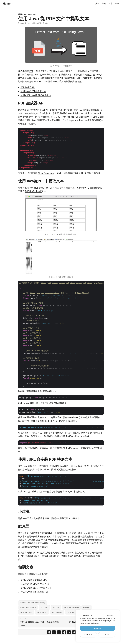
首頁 (20, 14)
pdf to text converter (71, 607)
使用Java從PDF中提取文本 (33, 91)
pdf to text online (26, 612)
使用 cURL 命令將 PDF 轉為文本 (36, 95)
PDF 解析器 (74, 518)
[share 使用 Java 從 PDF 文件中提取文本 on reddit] (59, 633)
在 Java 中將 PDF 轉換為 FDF (34, 592)
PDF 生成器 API (28, 87)
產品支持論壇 (85, 556)
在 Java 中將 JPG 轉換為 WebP (35, 584)
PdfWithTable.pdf (33, 191)
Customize (88, 635)
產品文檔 (79, 553)
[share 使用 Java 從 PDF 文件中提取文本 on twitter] (49, 633)
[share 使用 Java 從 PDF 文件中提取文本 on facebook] (64, 633)
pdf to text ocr (42, 612)
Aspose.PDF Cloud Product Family (33, 603)
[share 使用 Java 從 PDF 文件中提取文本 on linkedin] (54, 633)
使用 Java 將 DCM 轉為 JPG (34, 580)
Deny (107, 635)
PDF (31, 71)
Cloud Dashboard (46, 173)
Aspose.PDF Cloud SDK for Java (82, 117)
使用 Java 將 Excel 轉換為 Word (36, 588)
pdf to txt (56, 607)
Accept (98, 628)
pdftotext (87, 607)
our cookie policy (93, 623)
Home (7, 4)
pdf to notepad (57, 612)
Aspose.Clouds (30, 14)
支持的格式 (45, 113)
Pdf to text (44, 607)
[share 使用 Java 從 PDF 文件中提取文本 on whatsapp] (69, 633)
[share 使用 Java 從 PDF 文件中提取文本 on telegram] (74, 633)
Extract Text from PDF (28, 607)
